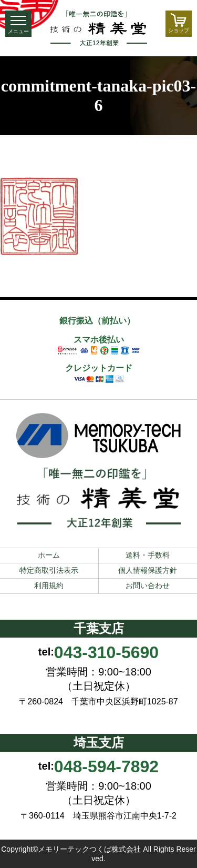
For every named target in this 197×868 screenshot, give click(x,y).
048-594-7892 (106, 766)
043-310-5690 (106, 652)
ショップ (179, 23)
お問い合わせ (148, 586)
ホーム (49, 555)
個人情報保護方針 (148, 570)
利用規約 (49, 586)
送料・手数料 (148, 555)
